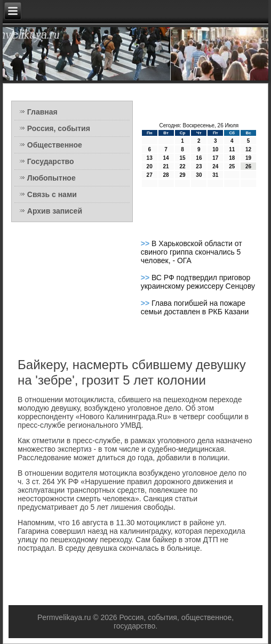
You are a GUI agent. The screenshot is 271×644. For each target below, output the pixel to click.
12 (248, 149)
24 (215, 166)
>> (146, 243)
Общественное (55, 145)
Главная (42, 112)
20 (150, 166)
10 (215, 149)
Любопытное (51, 178)
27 (150, 175)
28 (166, 175)
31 (215, 175)
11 (232, 149)
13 (150, 158)
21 (166, 166)
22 (182, 166)
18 (232, 158)
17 (215, 158)
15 (182, 158)
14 (166, 158)
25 (232, 166)
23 (199, 166)
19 (248, 158)
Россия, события (59, 128)
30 (199, 175)
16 (199, 158)
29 (182, 175)
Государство (51, 161)
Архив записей (55, 211)
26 (248, 166)
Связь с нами (52, 194)
